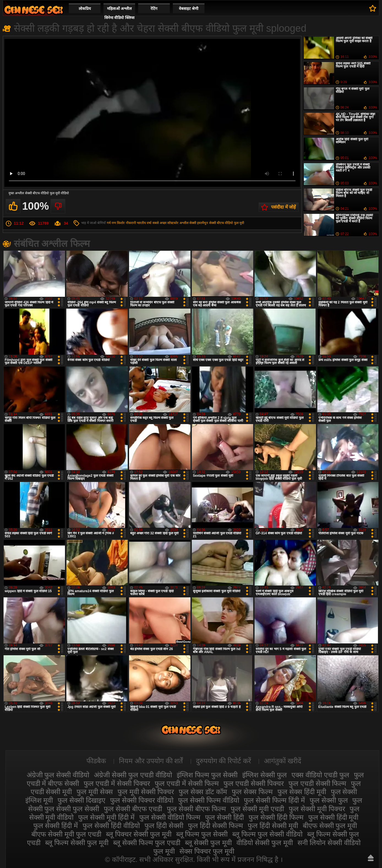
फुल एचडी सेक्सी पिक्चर (254, 783)
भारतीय (141, 223)
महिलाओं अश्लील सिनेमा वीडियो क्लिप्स (119, 13)
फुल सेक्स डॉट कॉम (203, 792)
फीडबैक (96, 761)
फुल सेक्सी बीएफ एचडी (133, 809)
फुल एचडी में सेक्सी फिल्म (187, 783)
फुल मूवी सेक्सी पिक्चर (146, 792)
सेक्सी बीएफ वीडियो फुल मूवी (227, 223)
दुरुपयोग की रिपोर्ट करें (224, 761)
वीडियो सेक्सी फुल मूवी (265, 843)
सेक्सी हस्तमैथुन (199, 223)
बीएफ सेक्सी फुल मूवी (330, 826)
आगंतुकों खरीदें (283, 761)
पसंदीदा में (373, 8)
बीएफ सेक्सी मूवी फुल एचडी (66, 834)
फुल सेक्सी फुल (329, 800)
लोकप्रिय (85, 9)
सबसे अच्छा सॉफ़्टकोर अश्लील (170, 223)
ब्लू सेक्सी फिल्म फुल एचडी (147, 843)
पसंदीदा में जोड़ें (283, 207)
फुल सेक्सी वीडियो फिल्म (170, 817)
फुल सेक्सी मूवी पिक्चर (317, 809)
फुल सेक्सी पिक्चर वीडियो (142, 800)
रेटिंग (154, 9)
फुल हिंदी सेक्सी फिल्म (215, 826)
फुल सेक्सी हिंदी (224, 817)
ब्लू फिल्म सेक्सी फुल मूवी (77, 843)
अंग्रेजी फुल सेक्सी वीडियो (58, 775)
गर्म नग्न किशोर (116, 223)
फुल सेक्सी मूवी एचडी (257, 809)
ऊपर (371, 858)
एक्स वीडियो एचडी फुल (320, 775)
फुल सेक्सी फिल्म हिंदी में (274, 800)
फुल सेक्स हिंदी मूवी (302, 792)
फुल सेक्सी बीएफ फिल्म (196, 809)
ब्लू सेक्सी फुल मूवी (208, 843)
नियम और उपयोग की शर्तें (151, 761)
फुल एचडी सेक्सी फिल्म (317, 783)
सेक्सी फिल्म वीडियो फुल (34, 10)
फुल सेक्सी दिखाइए (81, 800)
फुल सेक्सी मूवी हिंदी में (106, 817)
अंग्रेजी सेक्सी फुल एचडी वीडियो (133, 775)
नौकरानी (131, 223)
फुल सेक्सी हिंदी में (56, 826)
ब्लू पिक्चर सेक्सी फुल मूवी (139, 834)
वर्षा (149, 223)
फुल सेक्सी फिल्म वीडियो (209, 800)
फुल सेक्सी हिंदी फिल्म (276, 817)
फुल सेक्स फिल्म (252, 792)
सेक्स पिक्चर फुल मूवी (207, 851)
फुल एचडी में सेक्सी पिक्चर (117, 783)
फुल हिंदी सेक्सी (164, 826)
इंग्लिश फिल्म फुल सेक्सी (207, 775)
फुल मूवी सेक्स (95, 792)
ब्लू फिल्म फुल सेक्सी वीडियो (267, 834)
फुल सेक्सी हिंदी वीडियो (111, 826)
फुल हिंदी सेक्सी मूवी (273, 826)
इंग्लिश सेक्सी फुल (264, 775)
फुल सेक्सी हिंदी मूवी (333, 817)
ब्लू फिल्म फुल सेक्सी (202, 834)
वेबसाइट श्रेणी (189, 9)
